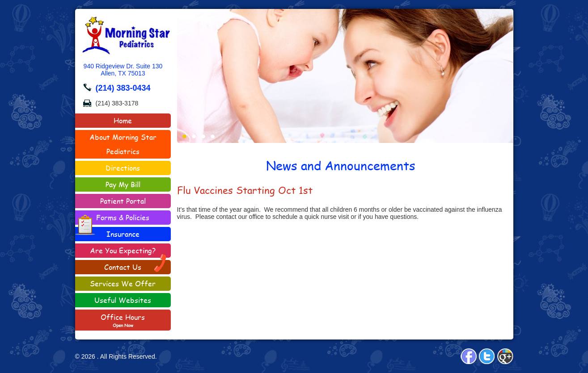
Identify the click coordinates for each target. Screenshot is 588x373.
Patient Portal (123, 201)
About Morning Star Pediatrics (123, 144)
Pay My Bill (123, 184)
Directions (123, 168)
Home (123, 120)
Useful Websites (123, 300)
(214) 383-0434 (123, 88)
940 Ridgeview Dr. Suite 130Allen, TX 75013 (123, 70)
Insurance (123, 234)
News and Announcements (341, 165)
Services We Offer (123, 283)
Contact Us (136, 266)
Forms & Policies (112, 218)
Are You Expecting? (123, 250)
